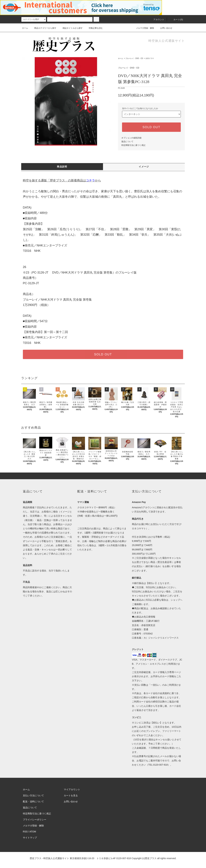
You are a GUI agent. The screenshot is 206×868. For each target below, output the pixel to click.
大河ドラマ (150, 58)
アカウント (157, 20)
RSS (25, 832)
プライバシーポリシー (35, 820)
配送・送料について (33, 802)
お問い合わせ (164, 28)
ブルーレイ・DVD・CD (134, 58)
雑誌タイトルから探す (71, 28)
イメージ (144, 167)
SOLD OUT (151, 127)
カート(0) (176, 20)
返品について (127, 142)
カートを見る (71, 795)
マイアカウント (72, 789)
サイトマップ (30, 838)
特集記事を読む (94, 28)
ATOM (33, 832)
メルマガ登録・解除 (143, 28)
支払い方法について (33, 795)
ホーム (25, 28)
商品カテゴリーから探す (43, 28)
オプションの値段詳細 (131, 138)
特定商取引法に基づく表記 (133, 145)
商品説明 (62, 167)
